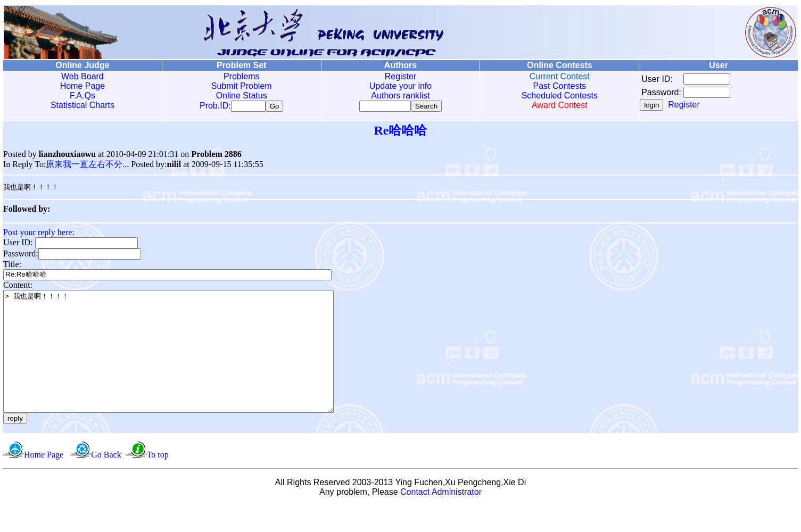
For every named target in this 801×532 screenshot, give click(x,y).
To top (158, 481)
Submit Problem (242, 86)
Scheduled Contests (560, 95)
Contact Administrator (441, 518)
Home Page (83, 86)
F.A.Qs (82, 95)
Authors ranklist (400, 95)
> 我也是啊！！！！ (188, 366)
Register (401, 76)
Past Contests (559, 86)
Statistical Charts (82, 105)
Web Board (82, 76)
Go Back (106, 481)
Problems (242, 76)
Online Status (242, 95)
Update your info (400, 86)
